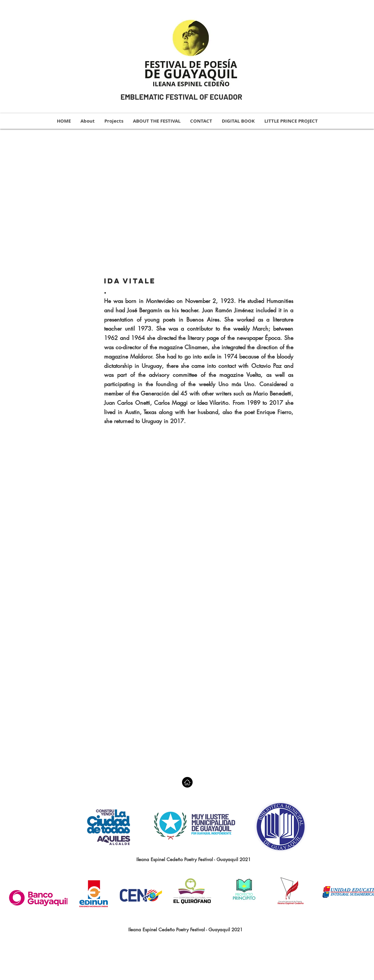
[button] (199, 199)
